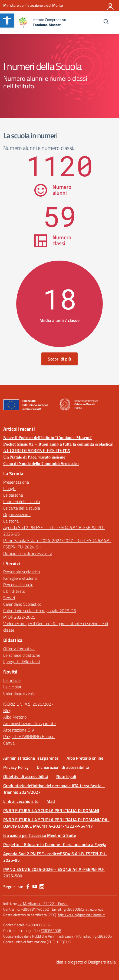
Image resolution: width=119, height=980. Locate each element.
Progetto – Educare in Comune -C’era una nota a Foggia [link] (55, 844)
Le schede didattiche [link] (22, 655)
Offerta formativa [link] (19, 649)
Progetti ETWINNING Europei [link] (29, 736)
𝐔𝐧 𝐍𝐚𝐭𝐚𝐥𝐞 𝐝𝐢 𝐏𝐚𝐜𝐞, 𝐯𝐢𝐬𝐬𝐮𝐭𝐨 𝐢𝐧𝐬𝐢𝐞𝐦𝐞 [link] (34, 457)
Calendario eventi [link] (19, 693)
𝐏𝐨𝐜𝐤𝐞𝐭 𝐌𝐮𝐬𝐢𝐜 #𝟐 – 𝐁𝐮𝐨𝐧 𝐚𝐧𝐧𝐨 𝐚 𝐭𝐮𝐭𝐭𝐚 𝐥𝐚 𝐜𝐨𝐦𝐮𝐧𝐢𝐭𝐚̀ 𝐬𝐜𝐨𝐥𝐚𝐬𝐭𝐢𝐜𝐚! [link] (58, 444)
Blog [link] (7, 710)
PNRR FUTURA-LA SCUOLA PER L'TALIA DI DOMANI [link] (51, 810)
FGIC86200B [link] (51, 930)
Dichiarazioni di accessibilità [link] (28, 553)
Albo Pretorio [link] (15, 717)
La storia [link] (11, 521)
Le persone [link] (13, 495)
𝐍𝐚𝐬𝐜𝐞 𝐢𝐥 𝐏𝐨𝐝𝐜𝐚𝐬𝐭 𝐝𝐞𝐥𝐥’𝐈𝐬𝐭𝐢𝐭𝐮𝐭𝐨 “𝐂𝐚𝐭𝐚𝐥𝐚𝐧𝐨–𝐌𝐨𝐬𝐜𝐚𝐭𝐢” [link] (48, 437)
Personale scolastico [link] (22, 572)
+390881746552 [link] (35, 909)
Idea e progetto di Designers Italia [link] (86, 962)
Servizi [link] (9, 598)
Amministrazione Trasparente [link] (29, 723)
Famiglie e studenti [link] (20, 578)
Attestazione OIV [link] (19, 730)
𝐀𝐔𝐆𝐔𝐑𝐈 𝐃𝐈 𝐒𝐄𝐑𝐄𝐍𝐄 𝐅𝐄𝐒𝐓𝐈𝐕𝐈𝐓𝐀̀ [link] (37, 450)
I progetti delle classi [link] (22, 662)
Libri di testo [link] (14, 591)
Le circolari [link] (13, 687)
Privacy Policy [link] (16, 767)
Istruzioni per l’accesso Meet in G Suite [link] (40, 835)
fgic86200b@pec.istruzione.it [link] (81, 915)
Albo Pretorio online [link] (85, 758)
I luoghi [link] (10, 489)
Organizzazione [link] (17, 514)
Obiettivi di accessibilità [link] (26, 776)
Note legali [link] (66, 776)
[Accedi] (111, 5)
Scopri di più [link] (59, 359)
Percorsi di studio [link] (18, 585)
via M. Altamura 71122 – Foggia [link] (43, 903)
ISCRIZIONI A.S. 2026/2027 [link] (28, 704)
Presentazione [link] (16, 482)
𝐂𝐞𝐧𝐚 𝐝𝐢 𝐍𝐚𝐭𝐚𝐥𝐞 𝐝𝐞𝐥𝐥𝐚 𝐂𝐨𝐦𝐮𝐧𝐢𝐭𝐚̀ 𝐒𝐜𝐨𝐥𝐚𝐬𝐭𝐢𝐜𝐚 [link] (41, 463)
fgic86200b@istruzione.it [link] (83, 909)
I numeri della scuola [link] (22, 501)
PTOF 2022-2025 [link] (19, 617)
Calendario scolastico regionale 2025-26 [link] (40, 611)
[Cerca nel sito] (106, 22)
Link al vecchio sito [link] (21, 801)
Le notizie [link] (12, 680)
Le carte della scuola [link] (22, 508)
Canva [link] (9, 743)
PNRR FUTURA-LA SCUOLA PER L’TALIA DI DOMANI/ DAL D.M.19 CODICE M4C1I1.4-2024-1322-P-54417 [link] (56, 823)
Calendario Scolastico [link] (22, 604)
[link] (7, 21)
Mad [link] (51, 801)
